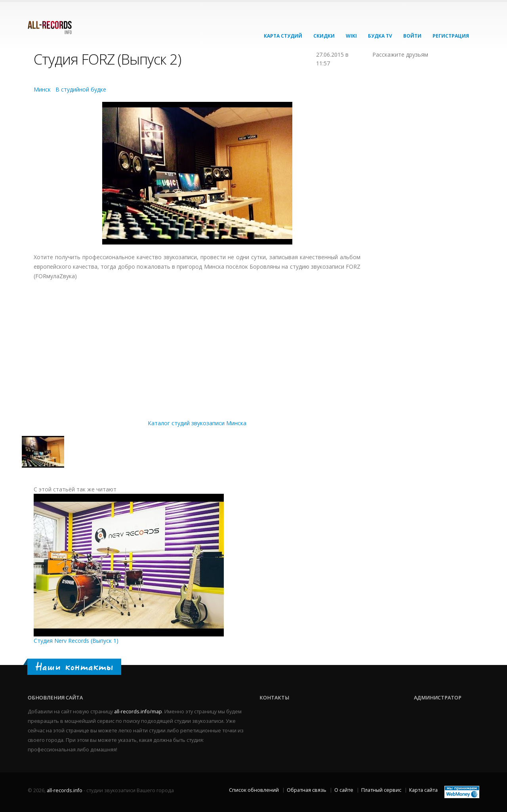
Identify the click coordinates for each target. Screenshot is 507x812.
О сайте (344, 790)
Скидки (324, 36)
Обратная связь (307, 790)
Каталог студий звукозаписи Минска (197, 423)
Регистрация (451, 36)
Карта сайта (423, 790)
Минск (42, 89)
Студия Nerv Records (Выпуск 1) (76, 641)
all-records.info (65, 790)
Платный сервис (381, 790)
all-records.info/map (138, 712)
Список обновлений (254, 790)
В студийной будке (81, 89)
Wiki (351, 36)
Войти (412, 36)
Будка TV (380, 36)
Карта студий (283, 36)
